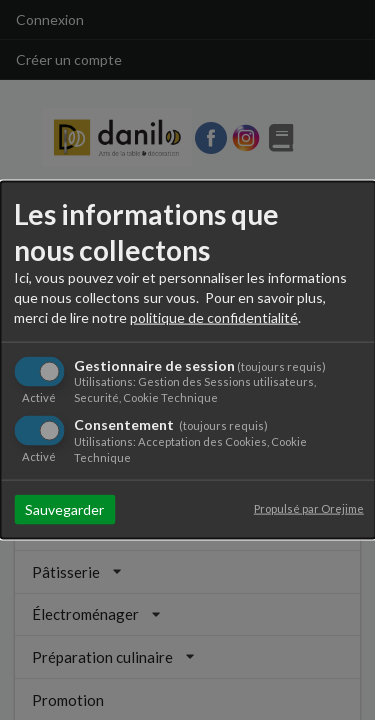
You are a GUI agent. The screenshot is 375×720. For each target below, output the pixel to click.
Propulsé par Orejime (309, 507)
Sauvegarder (64, 508)
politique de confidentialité (214, 317)
